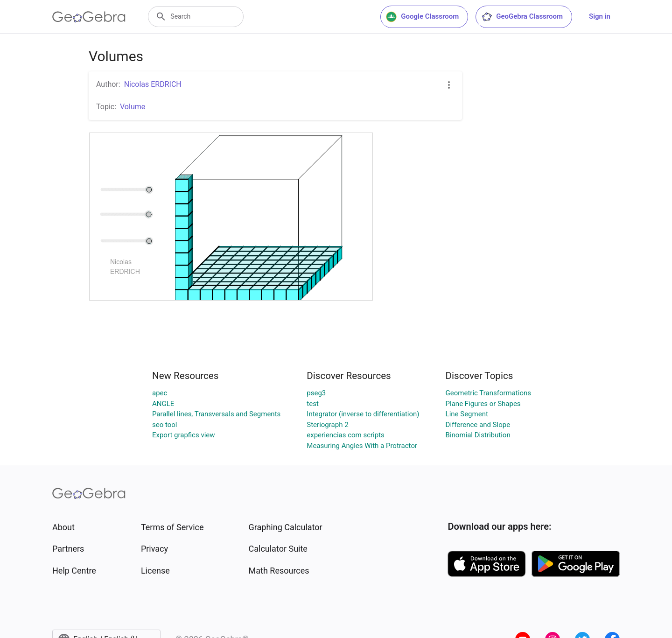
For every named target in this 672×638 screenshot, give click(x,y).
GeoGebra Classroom (522, 17)
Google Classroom (422, 17)
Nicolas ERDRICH (153, 84)
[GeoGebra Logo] (89, 17)
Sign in (600, 16)
